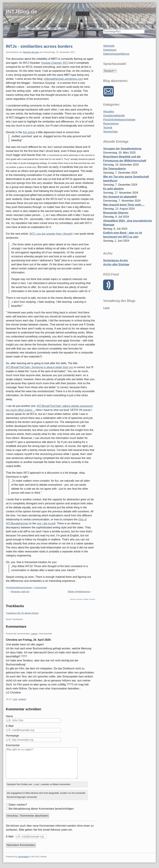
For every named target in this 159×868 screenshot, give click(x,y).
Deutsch (92, 599)
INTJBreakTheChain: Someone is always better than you (40, 367)
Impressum (110, 50)
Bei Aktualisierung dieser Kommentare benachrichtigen (41, 809)
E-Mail (10, 726)
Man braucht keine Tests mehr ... (124, 205)
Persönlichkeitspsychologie (19, 588)
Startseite (109, 46)
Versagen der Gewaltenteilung (122, 149)
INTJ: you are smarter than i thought (51, 234)
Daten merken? (18, 805)
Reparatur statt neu (20, 592)
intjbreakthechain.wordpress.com (63, 79)
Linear (34, 634)
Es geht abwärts (113, 189)
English (86, 599)
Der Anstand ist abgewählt (120, 197)
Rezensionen (111, 124)
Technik (108, 128)
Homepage (12, 736)
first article (29, 132)
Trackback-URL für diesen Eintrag (22, 613)
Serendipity (23, 857)
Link (15, 699)
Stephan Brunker (31, 52)
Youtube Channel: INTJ (55, 63)
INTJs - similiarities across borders (39, 46)
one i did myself (46, 523)
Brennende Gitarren (116, 213)
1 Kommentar (40, 588)
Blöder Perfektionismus (79, 592)
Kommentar (13, 745)
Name (9, 716)
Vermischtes (110, 132)
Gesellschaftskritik (114, 116)
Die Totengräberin (114, 169)
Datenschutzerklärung (116, 54)
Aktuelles (109, 112)
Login (106, 308)
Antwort (22, 699)
